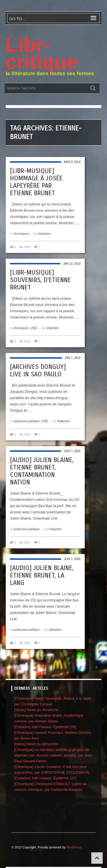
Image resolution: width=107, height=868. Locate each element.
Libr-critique (42, 53)
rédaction (44, 234)
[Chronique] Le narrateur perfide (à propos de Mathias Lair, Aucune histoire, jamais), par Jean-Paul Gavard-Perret (54, 755)
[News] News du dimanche (36, 710)
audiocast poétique (27, 421)
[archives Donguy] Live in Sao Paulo (38, 371)
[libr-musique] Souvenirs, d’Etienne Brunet (40, 280)
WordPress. (74, 847)
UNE (34, 328)
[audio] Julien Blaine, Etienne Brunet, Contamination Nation (42, 471)
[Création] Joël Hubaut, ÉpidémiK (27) (46, 778)
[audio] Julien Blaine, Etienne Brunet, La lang (42, 575)
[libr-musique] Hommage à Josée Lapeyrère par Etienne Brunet (36, 182)
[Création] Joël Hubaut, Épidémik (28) (45, 727)
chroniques (21, 234)
